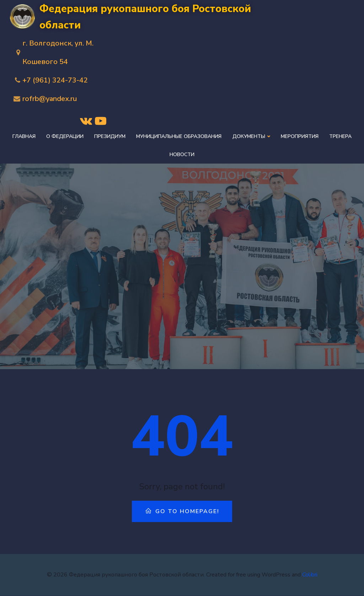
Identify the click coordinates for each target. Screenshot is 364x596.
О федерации (65, 136)
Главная (24, 136)
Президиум (110, 136)
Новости (182, 155)
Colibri (310, 575)
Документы (251, 136)
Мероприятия (300, 136)
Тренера (340, 136)
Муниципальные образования (179, 136)
